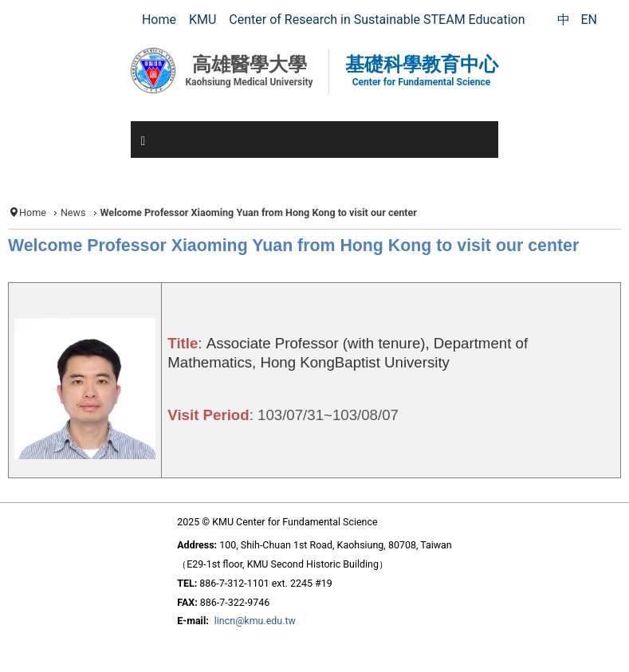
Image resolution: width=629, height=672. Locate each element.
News (73, 212)
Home (33, 212)
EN (589, 20)
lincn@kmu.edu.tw (255, 621)
